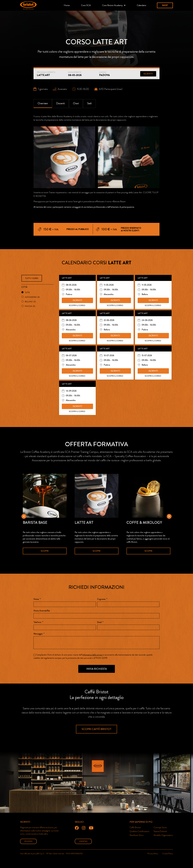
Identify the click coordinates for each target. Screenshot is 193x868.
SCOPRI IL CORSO (77, 305)
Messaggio (38, 634)
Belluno (30, 302)
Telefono (38, 622)
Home (67, 5)
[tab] (43, 104)
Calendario (142, 5)
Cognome (102, 599)
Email (100, 622)
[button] (165, 5)
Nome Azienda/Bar (42, 611)
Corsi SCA (86, 5)
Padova (30, 306)
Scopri (45, 551)
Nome (36, 599)
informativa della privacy (92, 655)
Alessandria (32, 297)
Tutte (27, 292)
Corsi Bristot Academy (114, 5)
